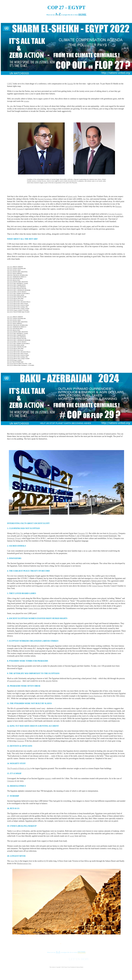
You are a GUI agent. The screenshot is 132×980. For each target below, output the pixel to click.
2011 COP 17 (10, 294)
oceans (26, 101)
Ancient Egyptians (45, 199)
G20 (42, 106)
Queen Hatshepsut (95, 696)
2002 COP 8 (10, 279)
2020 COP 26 (10, 309)
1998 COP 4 (10, 272)
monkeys (89, 821)
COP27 (10, 84)
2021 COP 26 (10, 310)
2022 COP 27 (10, 312)
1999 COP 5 (10, 274)
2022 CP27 (10, 362)
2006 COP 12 (10, 285)
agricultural (69, 206)
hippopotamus (21, 738)
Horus (48, 833)
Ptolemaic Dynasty (14, 538)
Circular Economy (115, 214)
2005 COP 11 (10, 284)
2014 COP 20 (10, 299)
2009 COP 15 (10, 290)
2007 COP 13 (10, 287)
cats (9, 816)
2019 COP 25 (10, 307)
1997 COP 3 (10, 270)
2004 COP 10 (10, 282)
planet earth (72, 196)
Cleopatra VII (83, 533)
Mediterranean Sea (24, 863)
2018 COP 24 (10, 305)
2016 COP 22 (10, 302)
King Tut (19, 533)
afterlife (49, 681)
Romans (118, 206)
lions (89, 816)
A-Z (58, 952)
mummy (48, 778)
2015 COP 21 (10, 300)
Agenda (70, 84)
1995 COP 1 (10, 267)
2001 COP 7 (10, 277)
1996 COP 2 (10, 268)
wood (72, 836)
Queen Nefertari (34, 608)
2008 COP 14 (10, 289)
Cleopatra (20, 209)
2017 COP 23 (10, 304)
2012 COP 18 (10, 295)
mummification (15, 681)
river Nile (14, 861)
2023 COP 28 (10, 364)
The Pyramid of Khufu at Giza (19, 768)
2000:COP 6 (10, 275)
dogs (85, 816)
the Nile (86, 199)
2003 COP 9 (10, 280)
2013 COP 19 (10, 297)
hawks (74, 816)
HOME (82, 14)
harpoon (21, 741)
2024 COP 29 (10, 365)
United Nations (98, 586)
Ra (55, 833)
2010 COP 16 (10, 292)
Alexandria (113, 533)
